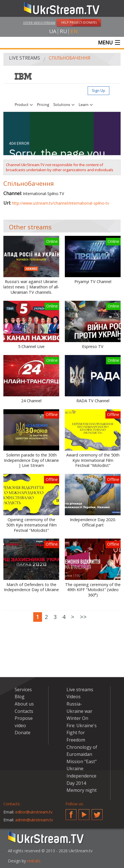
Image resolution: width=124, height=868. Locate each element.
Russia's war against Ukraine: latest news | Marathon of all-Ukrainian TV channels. (31, 287)
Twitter (97, 812)
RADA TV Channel (93, 401)
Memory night (82, 790)
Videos (74, 697)
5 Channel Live (31, 347)
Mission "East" (82, 761)
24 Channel (31, 401)
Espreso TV (93, 347)
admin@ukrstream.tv (34, 820)
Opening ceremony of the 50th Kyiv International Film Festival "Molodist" (31, 525)
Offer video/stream (39, 23)
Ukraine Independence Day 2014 (81, 776)
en (74, 31)
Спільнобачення (70, 58)
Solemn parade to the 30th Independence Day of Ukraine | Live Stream (31, 460)
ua (53, 31)
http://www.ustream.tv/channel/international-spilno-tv (60, 203)
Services (23, 690)
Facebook (71, 812)
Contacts (24, 711)
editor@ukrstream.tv (34, 812)
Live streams (25, 58)
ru (63, 31)
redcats (34, 861)
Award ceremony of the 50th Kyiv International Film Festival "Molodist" (93, 460)
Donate (23, 733)
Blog (20, 697)
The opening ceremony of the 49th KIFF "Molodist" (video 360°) (93, 590)
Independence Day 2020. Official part (93, 522)
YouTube (84, 812)
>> (83, 617)
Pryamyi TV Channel (93, 282)
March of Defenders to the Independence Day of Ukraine (31, 587)
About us (24, 704)
